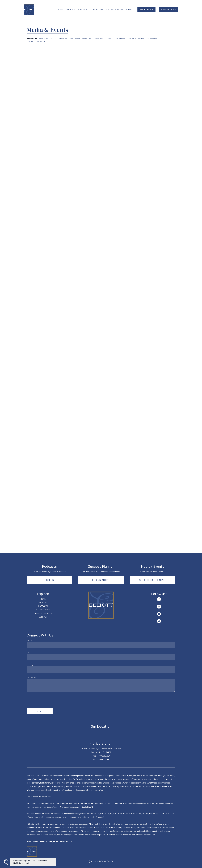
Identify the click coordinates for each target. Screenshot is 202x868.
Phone (30, 665)
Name (30, 640)
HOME (60, 9)
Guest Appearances (102, 39)
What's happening (152, 580)
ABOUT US (70, 9)
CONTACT (130, 9)
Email (30, 653)
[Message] (101, 685)
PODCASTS (83, 9)
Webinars (44, 39)
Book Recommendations (80, 39)
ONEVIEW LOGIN (168, 9)
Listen (49, 580)
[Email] (101, 657)
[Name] (101, 645)
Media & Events (47, 30)
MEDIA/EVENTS (97, 9)
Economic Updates (136, 39)
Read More (32, 113)
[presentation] (46, 700)
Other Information (37, 41)
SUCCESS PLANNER (115, 9)
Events (54, 39)
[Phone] (101, 669)
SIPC (111, 803)
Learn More (101, 580)
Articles (63, 39)
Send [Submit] (40, 711)
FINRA (105, 803)
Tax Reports (152, 39)
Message (32, 677)
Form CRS (47, 797)
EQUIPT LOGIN (146, 9)
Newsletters (119, 39)
